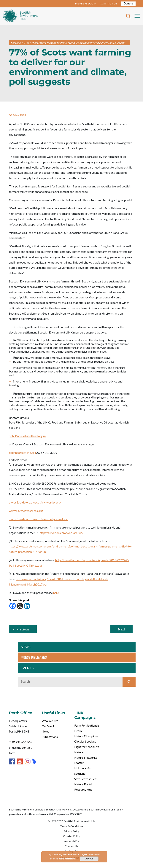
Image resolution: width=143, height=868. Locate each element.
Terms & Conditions (72, 826)
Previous (23, 629)
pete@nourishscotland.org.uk (28, 436)
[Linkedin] (27, 606)
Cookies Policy (72, 836)
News (45, 731)
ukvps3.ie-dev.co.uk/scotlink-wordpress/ (35, 502)
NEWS (26, 647)
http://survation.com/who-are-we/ (62, 533)
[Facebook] (13, 606)
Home (20, 16)
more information (67, 859)
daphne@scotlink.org (23, 453)
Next (121, 629)
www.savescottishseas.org (26, 511)
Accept (89, 859)
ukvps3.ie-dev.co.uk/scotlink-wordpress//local (39, 519)
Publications (50, 737)
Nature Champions (86, 736)
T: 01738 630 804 (20, 742)
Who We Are (50, 721)
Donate (128, 3)
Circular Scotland (85, 741)
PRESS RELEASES (34, 657)
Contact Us (71, 846)
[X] (20, 606)
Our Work (48, 726)
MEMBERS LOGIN (86, 3)
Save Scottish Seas (86, 779)
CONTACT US (109, 3)
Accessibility (72, 841)
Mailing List (71, 851)
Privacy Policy (72, 831)
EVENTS (27, 668)
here (56, 593)
